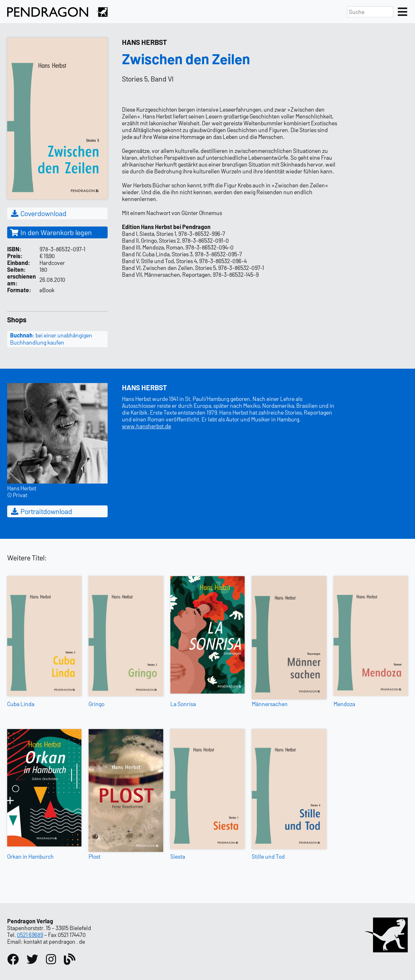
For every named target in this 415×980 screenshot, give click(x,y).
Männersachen (270, 704)
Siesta (178, 856)
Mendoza (344, 704)
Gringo (96, 704)
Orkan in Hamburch (30, 856)
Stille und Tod (268, 856)
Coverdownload (38, 213)
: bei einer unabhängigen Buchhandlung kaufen (51, 339)
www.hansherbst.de (147, 426)
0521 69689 (30, 935)
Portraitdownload (41, 511)
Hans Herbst (144, 42)
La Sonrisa (183, 704)
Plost (95, 856)
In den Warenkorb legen (51, 232)
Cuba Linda (21, 704)
